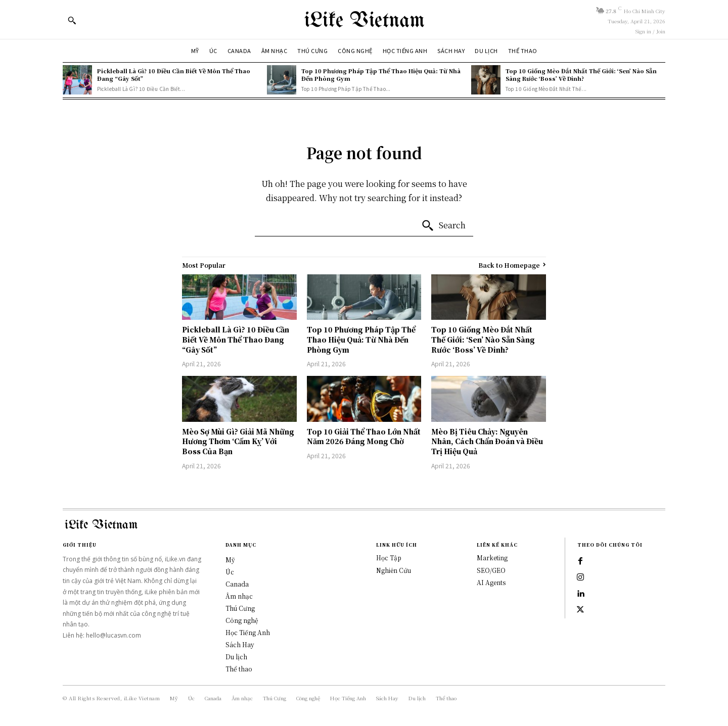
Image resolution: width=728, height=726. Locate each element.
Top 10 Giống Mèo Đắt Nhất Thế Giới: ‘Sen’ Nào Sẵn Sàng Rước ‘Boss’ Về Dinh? (581, 75)
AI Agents (491, 582)
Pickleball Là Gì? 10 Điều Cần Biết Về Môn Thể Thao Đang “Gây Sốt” (174, 75)
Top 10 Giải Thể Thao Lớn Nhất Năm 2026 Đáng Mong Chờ (364, 437)
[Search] (443, 226)
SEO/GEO (491, 570)
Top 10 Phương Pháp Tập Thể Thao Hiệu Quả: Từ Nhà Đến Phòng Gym (381, 75)
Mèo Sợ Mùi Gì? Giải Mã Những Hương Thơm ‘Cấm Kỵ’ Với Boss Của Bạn (238, 441)
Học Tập (389, 558)
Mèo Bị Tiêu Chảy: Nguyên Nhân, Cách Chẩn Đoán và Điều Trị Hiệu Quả (487, 441)
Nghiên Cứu (394, 570)
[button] (72, 20)
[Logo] (364, 19)
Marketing (492, 558)
